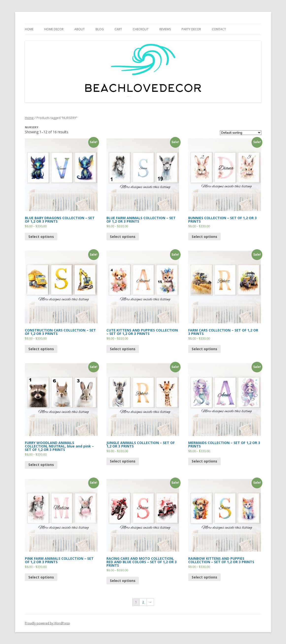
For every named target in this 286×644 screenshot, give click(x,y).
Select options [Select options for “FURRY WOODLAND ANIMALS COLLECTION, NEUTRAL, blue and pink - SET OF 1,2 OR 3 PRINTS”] (41, 465)
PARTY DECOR (191, 29)
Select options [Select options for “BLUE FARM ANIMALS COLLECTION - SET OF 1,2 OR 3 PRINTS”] (123, 237)
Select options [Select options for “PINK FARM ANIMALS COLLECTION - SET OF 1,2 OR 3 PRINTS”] (41, 577)
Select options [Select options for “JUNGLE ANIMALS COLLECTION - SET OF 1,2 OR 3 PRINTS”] (123, 461)
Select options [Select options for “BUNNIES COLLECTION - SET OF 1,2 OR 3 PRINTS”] (204, 237)
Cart (118, 29)
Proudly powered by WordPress (47, 623)
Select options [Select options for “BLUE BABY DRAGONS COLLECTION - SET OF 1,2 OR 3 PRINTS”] (41, 237)
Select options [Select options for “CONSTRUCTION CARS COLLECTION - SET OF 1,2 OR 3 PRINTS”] (41, 349)
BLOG (100, 29)
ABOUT (80, 29)
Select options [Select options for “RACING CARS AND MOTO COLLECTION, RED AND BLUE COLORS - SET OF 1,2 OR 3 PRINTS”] (123, 581)
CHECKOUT (141, 29)
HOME (29, 29)
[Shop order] (241, 133)
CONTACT (219, 29)
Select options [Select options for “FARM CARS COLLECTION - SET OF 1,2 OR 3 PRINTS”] (204, 349)
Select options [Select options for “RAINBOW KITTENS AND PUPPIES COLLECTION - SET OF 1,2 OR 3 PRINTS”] (204, 577)
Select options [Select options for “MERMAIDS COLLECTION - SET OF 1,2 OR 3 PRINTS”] (204, 461)
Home (29, 118)
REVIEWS (165, 29)
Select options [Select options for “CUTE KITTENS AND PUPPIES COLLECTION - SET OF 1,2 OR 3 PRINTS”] (123, 349)
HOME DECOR (54, 29)
